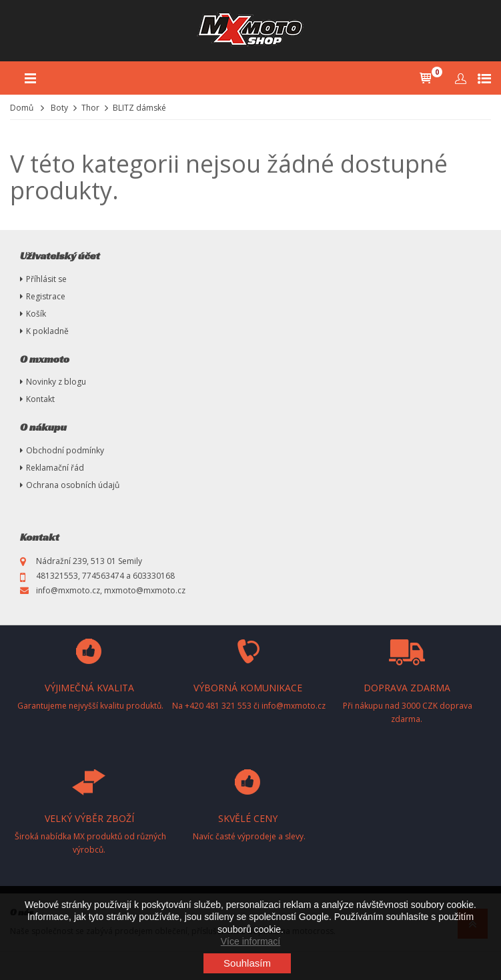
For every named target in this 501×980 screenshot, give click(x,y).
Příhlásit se (46, 279)
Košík (36, 314)
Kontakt (40, 399)
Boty (59, 108)
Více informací (250, 941)
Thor (90, 108)
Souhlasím (247, 963)
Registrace (46, 296)
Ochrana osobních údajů (73, 485)
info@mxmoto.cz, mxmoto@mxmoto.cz (111, 590)
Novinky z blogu (56, 382)
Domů (22, 108)
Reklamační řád (55, 468)
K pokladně (47, 331)
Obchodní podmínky (65, 450)
